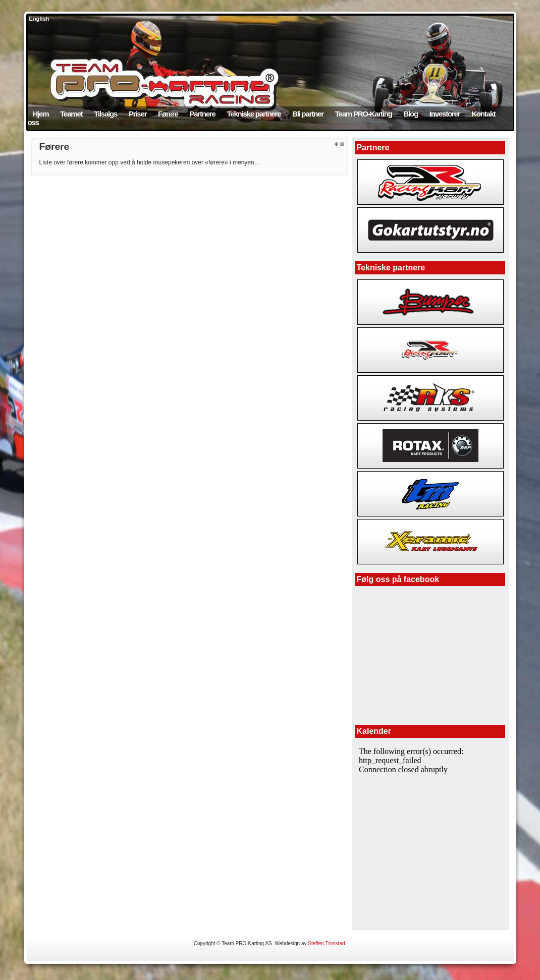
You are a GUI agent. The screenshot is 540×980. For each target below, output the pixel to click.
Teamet (71, 114)
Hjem (41, 114)
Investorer (445, 114)
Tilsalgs (105, 114)
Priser (138, 114)
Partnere (202, 114)
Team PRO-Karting (364, 114)
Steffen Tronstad (326, 943)
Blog (411, 114)
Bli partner (308, 114)
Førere (168, 114)
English (39, 19)
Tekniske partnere (254, 114)
